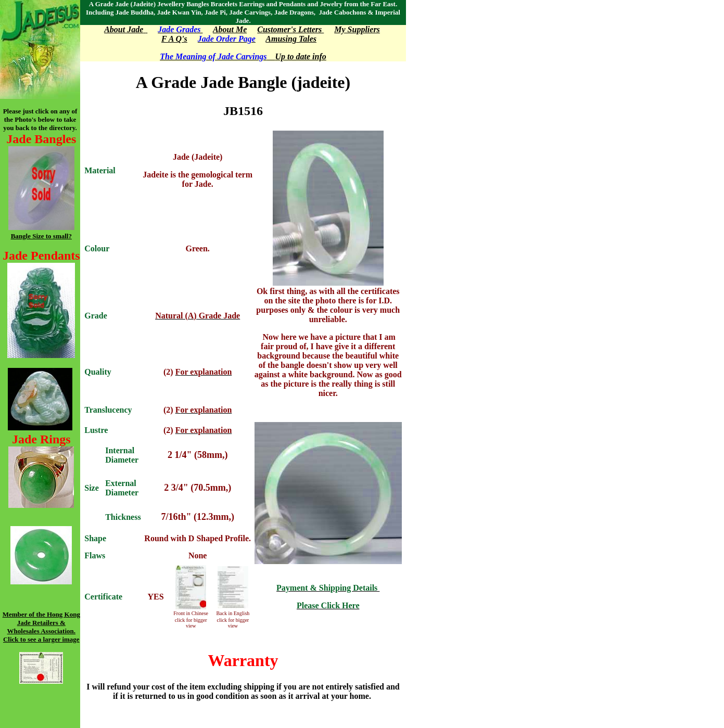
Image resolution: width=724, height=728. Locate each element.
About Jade (124, 29)
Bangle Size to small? (41, 236)
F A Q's (174, 39)
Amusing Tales (291, 39)
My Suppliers (357, 29)
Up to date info (297, 56)
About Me (230, 29)
